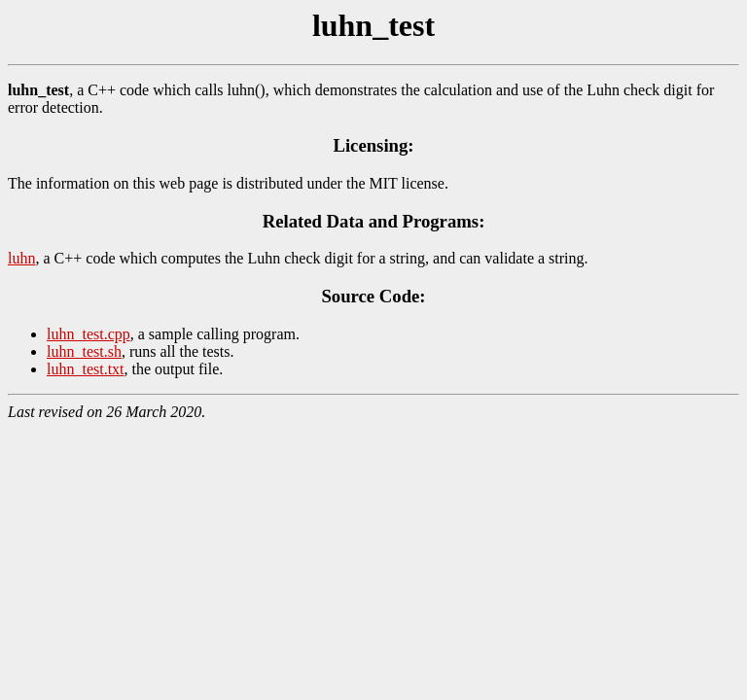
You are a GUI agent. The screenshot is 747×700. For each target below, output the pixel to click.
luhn (21, 258)
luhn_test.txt (86, 369)
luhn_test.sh (84, 351)
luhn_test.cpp (89, 334)
